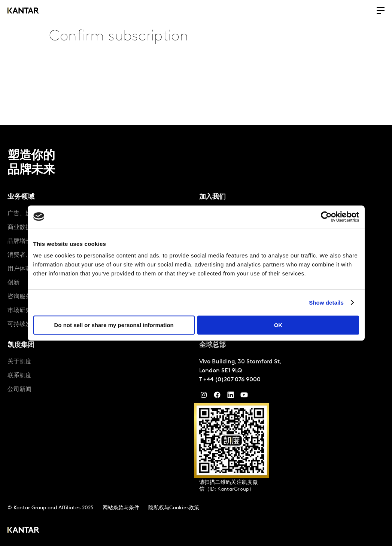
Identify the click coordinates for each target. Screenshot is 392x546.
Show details (326, 303)
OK (278, 325)
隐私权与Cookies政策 (174, 508)
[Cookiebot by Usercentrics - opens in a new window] (326, 217)
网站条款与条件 (121, 508)
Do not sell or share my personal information (114, 325)
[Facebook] (217, 397)
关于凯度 (19, 362)
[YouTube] (231, 397)
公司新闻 (19, 390)
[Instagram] (204, 397)
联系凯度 (19, 376)
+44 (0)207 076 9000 (232, 380)
